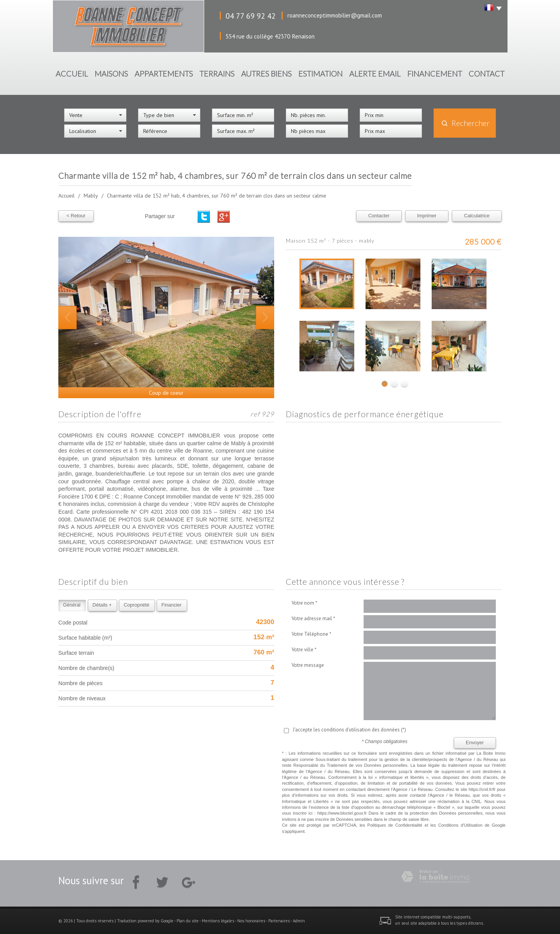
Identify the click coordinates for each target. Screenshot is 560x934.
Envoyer (475, 743)
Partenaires (279, 921)
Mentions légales (218, 921)
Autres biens (266, 74)
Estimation (320, 74)
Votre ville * (304, 650)
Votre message (308, 665)
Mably (91, 196)
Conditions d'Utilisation (460, 825)
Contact (486, 74)
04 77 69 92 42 (251, 16)
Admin (299, 921)
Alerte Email (375, 74)
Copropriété (136, 605)
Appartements (164, 74)
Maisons (111, 74)
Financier (171, 605)
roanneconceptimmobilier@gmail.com (335, 15)
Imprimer (427, 216)
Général (72, 605)
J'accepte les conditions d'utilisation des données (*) (349, 730)
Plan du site (188, 921)
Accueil (72, 74)
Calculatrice (477, 216)
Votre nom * (304, 603)
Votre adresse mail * (313, 618)
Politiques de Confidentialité (395, 825)
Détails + (102, 605)
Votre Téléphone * (311, 634)
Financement (435, 74)
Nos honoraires (251, 921)
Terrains (217, 74)
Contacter (379, 216)
